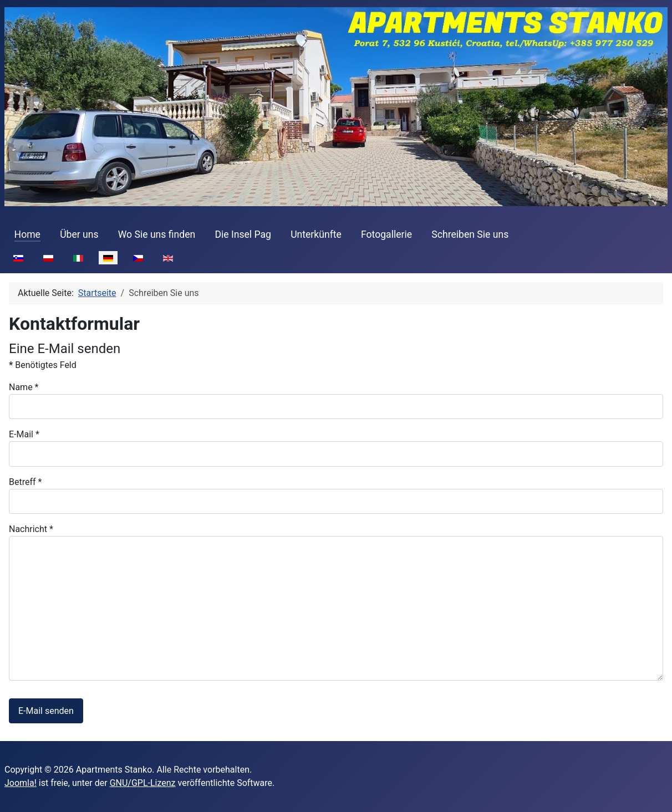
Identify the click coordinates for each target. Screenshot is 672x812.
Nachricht (31, 529)
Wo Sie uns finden (157, 234)
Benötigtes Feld (43, 365)
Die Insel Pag (243, 234)
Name (24, 387)
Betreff (25, 482)
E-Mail (24, 434)
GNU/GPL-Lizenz (143, 783)
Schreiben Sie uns (470, 234)
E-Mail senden (46, 711)
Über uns (79, 234)
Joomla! (21, 783)
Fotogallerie (386, 234)
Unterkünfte (316, 234)
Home (27, 234)
